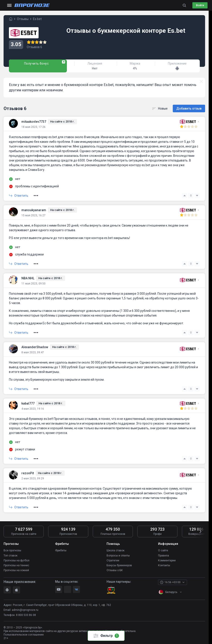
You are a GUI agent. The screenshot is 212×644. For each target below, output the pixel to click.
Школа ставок (115, 550)
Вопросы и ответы (118, 555)
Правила (164, 555)
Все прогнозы (12, 550)
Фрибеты (61, 550)
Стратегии (113, 560)
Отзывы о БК (115, 570)
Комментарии (167, 560)
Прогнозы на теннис (16, 565)
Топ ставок (10, 555)
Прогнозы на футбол (16, 560)
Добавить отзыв (189, 108)
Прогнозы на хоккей (16, 570)
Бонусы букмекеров (119, 565)
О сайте (163, 550)
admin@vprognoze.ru (25, 609)
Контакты (164, 565)
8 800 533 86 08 (26, 615)
